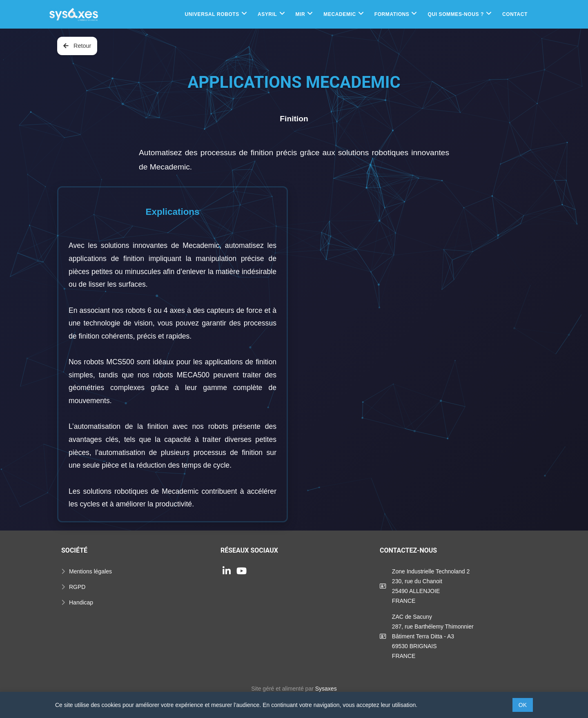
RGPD (77, 587)
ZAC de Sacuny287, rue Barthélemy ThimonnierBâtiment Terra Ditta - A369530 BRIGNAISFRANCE (433, 636)
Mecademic (340, 14)
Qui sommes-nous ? (456, 14)
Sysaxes (326, 689)
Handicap (81, 602)
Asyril (267, 14)
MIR (301, 14)
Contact (515, 14)
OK (523, 705)
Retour (77, 46)
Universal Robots (212, 14)
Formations (392, 14)
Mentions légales (90, 571)
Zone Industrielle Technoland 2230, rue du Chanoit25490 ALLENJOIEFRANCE (431, 586)
